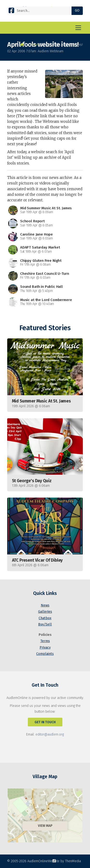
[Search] (41, 11)
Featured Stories (45, 328)
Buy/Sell (45, 624)
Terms (45, 641)
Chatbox (45, 618)
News (35, 45)
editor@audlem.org (50, 734)
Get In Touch (45, 722)
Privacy (45, 648)
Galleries (45, 612)
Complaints (45, 654)
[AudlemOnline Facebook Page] (11, 11)
